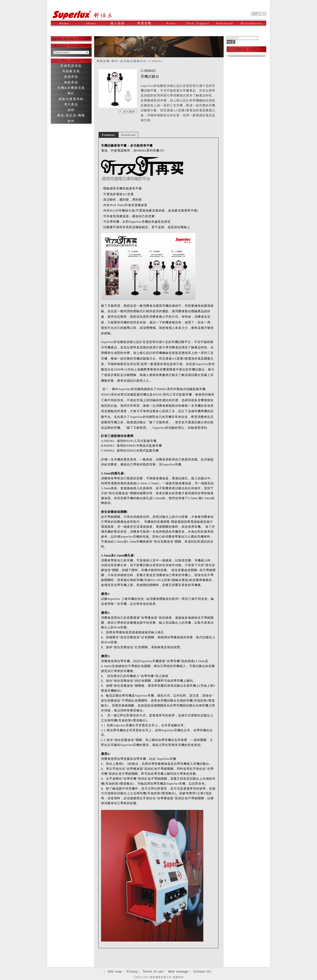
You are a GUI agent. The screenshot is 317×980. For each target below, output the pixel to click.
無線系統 (71, 82)
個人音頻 (120, 23)
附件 (71, 121)
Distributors (252, 23)
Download (226, 23)
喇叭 (71, 93)
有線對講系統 (71, 66)
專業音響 (147, 23)
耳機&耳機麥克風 (71, 88)
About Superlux (93, 26)
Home (64, 23)
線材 (71, 110)
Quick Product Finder (71, 39)
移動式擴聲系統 (71, 99)
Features (108, 135)
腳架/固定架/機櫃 (71, 115)
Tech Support (198, 23)
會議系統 (71, 77)
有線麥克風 (71, 71)
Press (175, 23)
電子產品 (71, 104)
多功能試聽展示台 (133, 61)
